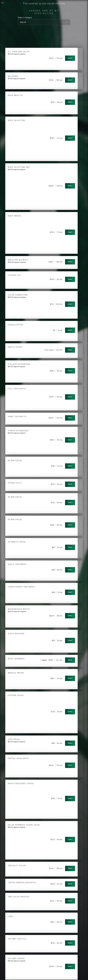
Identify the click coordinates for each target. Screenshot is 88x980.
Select (75, 57)
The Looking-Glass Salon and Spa (44, 4)
